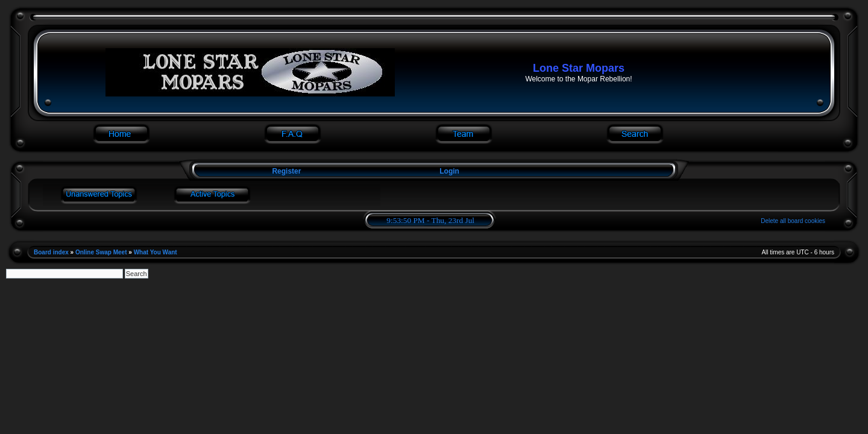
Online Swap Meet (101, 252)
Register (285, 171)
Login (449, 171)
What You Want (156, 252)
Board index (51, 252)
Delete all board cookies (793, 221)
